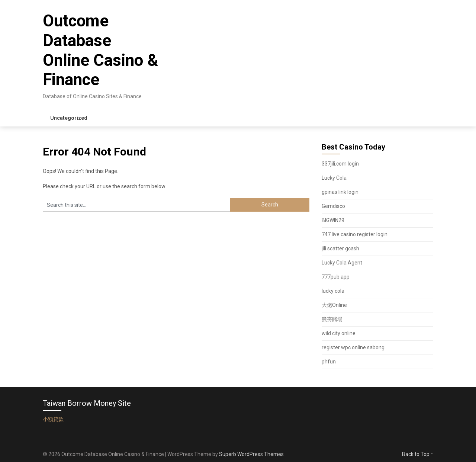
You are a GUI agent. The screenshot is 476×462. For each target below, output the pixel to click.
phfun (329, 362)
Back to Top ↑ (418, 454)
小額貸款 (53, 419)
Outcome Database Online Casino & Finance (100, 50)
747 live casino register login (355, 234)
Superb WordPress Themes (251, 454)
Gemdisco (333, 206)
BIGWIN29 (333, 220)
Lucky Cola (334, 178)
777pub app (336, 277)
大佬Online (334, 305)
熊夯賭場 (332, 319)
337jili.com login (340, 164)
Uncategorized (69, 118)
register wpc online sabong (353, 347)
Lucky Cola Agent (342, 263)
